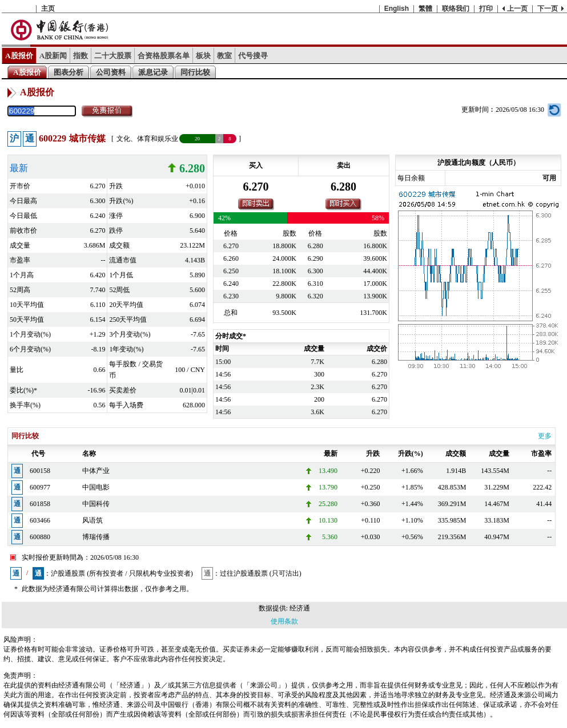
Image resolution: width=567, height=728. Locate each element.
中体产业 (96, 471)
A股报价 (19, 56)
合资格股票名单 (164, 56)
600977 (40, 487)
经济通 (300, 608)
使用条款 (284, 621)
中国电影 (96, 487)
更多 (545, 436)
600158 (40, 471)
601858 (40, 504)
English (397, 9)
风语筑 (93, 520)
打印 (486, 9)
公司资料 (111, 72)
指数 (81, 56)
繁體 (425, 9)
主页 (48, 9)
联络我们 (456, 9)
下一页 (548, 9)
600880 (40, 537)
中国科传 (96, 504)
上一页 (517, 9)
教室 (224, 56)
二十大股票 (113, 56)
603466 (40, 520)
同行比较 (195, 72)
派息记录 (153, 72)
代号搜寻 (253, 56)
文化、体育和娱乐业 (147, 139)
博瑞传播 (96, 537)
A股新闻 (53, 56)
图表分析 (69, 72)
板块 (203, 56)
